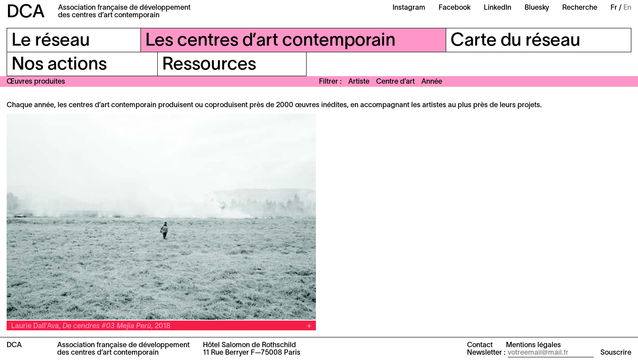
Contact (480, 345)
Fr (614, 8)
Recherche (580, 8)
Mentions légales (533, 345)
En (627, 8)
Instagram (409, 8)
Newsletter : (486, 353)
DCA (26, 13)
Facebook (455, 8)
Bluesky (537, 8)
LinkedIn (498, 8)
